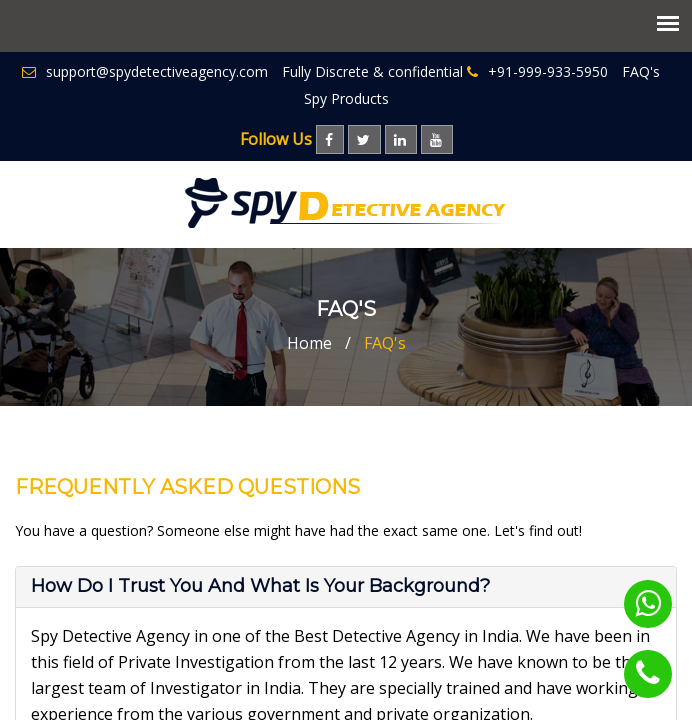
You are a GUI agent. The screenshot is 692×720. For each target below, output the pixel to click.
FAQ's (641, 71)
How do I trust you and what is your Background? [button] (260, 586)
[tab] (346, 587)
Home (309, 343)
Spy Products (346, 98)
